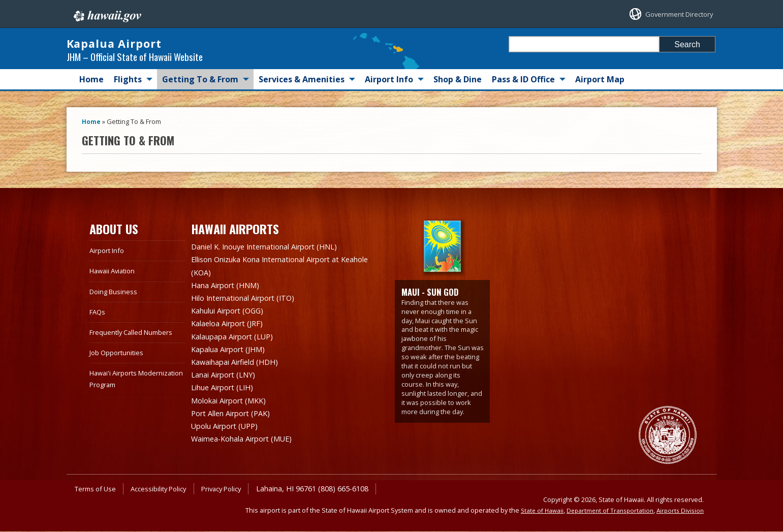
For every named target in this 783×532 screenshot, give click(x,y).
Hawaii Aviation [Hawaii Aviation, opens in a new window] (115, 281)
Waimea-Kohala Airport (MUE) (248, 440)
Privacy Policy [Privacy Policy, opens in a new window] (234, 489)
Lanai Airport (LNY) (228, 379)
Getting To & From (200, 89)
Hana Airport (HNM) (230, 293)
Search (687, 44)
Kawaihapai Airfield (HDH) (240, 366)
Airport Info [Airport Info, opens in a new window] (109, 260)
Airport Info (389, 89)
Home (91, 89)
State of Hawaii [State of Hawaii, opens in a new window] (534, 511)
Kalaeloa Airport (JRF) (231, 330)
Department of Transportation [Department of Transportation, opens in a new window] (605, 511)
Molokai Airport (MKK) (234, 403)
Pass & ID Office (523, 89)
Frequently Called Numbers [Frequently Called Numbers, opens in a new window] (135, 342)
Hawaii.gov (106, 14)
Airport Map (600, 89)
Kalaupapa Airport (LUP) (238, 342)
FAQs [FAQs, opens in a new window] (98, 322)
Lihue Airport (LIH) (227, 391)
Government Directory (670, 14)
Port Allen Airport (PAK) (236, 415)
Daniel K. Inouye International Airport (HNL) (275, 257)
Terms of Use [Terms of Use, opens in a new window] (98, 489)
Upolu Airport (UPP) (229, 427)
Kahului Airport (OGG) (232, 318)
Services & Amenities (302, 89)
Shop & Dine (458, 89)
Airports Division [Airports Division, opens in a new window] (679, 511)
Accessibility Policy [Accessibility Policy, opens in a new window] (166, 489)
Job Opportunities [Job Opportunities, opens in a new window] (119, 363)
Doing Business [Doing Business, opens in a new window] (115, 301)
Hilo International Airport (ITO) (250, 305)
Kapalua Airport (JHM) (233, 354)
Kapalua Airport (154, 48)
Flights (128, 89)
